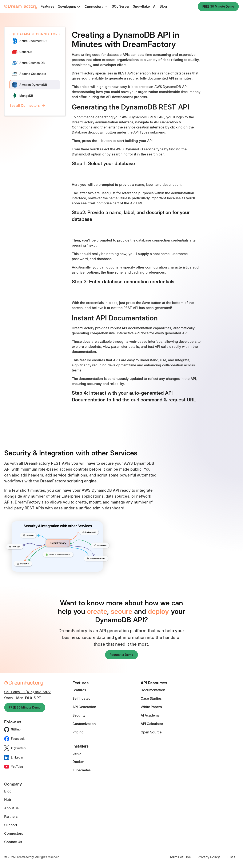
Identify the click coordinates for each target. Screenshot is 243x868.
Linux (77, 753)
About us (11, 808)
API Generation (84, 707)
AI (155, 6)
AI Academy (150, 715)
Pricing (78, 732)
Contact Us (13, 842)
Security (79, 715)
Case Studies (151, 698)
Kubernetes (82, 770)
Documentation (153, 690)
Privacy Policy (209, 857)
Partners (11, 817)
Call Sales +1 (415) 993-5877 (27, 692)
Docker (78, 762)
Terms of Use (180, 857)
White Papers (151, 707)
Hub (8, 800)
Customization (84, 724)
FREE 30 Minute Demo (218, 6)
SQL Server (121, 6)
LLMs (231, 857)
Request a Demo (121, 655)
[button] (69, 7)
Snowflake (141, 6)
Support (11, 825)
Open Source (151, 732)
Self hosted (81, 698)
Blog (163, 6)
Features (47, 6)
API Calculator (152, 724)
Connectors (14, 833)
